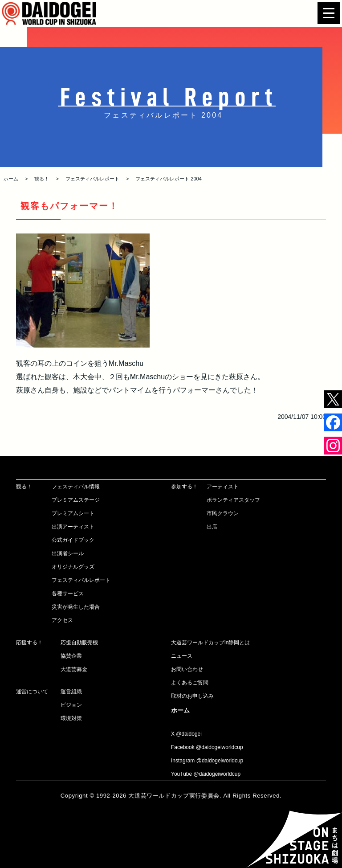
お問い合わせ (187, 669)
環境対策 (71, 718)
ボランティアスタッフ (233, 500)
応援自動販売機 (79, 643)
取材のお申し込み (192, 696)
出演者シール (68, 553)
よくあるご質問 (190, 683)
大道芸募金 (74, 669)
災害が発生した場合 (76, 607)
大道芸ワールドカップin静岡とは (210, 643)
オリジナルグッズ (73, 567)
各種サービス (68, 594)
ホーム (11, 179)
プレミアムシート (73, 513)
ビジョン (71, 705)
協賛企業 (71, 656)
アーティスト (223, 487)
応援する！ (29, 643)
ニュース (182, 656)
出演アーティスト (73, 527)
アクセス (62, 620)
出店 (212, 527)
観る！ (42, 179)
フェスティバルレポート (92, 179)
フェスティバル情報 (76, 487)
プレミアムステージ (76, 500)
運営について (32, 692)
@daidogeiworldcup (220, 747)
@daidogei (189, 734)
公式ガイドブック (73, 540)
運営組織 (71, 692)
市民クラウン (223, 513)
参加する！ (184, 487)
